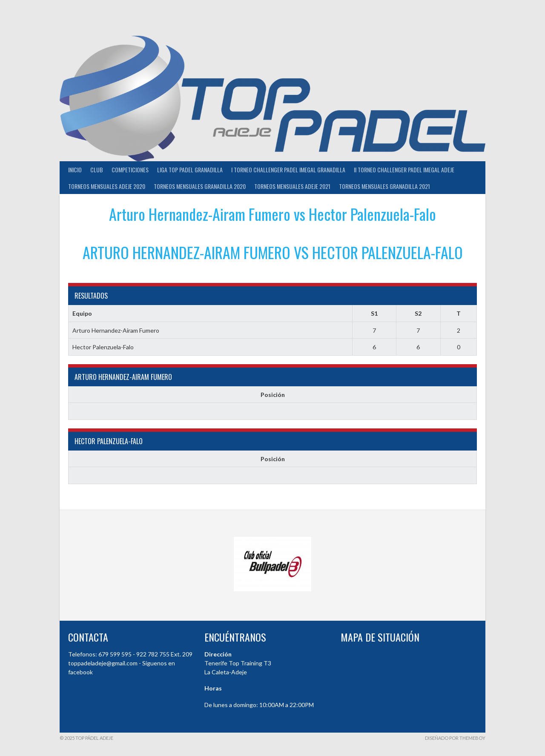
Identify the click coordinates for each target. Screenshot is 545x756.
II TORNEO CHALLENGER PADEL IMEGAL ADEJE (404, 170)
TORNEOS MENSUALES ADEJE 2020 (107, 186)
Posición (273, 395)
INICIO (75, 170)
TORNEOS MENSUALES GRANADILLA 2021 (384, 186)
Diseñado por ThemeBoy (455, 738)
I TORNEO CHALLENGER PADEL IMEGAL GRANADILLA (288, 170)
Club (97, 170)
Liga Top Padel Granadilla (190, 170)
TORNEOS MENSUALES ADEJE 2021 (292, 186)
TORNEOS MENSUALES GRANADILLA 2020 (200, 186)
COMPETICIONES (130, 170)
